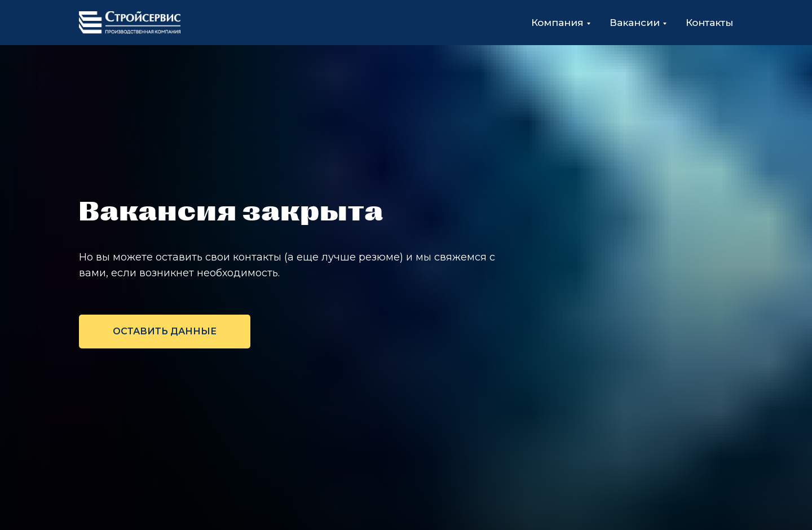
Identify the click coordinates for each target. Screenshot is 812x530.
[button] (165, 332)
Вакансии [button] (635, 23)
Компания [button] (557, 23)
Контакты (709, 23)
